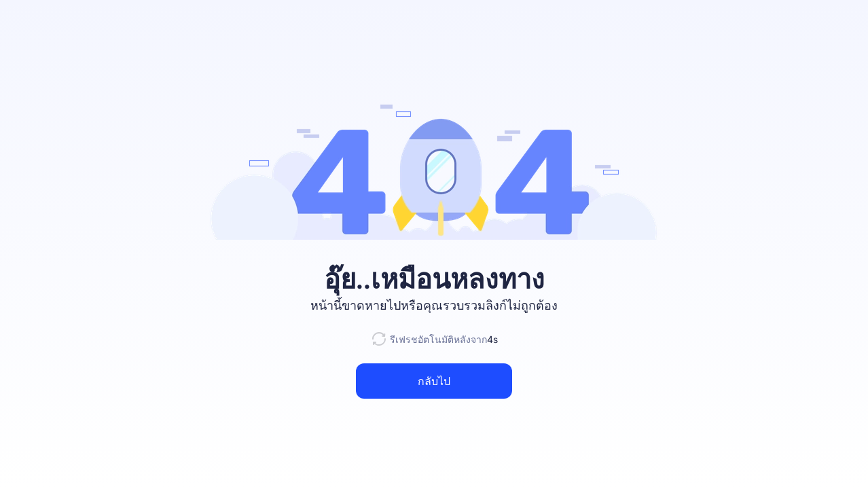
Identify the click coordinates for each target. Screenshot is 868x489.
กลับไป (434, 381)
